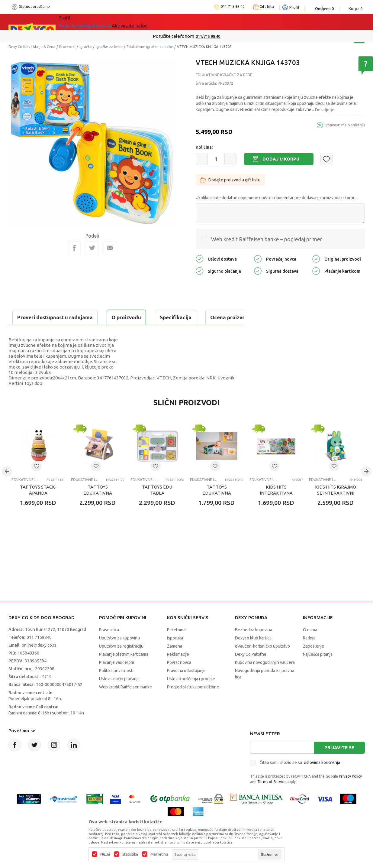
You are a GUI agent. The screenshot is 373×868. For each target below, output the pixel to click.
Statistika (130, 854)
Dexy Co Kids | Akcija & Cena (32, 47)
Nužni (105, 854)
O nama (310, 645)
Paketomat (177, 645)
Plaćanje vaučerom (117, 678)
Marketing (159, 854)
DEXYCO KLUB (143, 22)
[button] (326, 159)
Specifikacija (82, 317)
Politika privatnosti (116, 686)
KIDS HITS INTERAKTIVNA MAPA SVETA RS (276, 508)
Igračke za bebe (109, 47)
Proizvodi (67, 47)
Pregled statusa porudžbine (193, 702)
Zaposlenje (314, 661)
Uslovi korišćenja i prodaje (191, 694)
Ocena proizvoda (137, 317)
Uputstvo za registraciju (121, 661)
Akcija (111, 22)
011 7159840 (39, 652)
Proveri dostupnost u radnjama (56, 332)
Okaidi (177, 22)
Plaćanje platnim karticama (124, 669)
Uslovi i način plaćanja (119, 694)
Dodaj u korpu (281, 159)
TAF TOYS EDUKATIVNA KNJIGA (98, 508)
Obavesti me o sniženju (345, 125)
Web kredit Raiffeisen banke (125, 702)
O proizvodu (33, 317)
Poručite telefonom (174, 36)
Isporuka (175, 653)
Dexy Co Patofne (251, 669)
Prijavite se (339, 763)
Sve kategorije (79, 22)
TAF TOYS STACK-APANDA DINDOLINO (38, 508)
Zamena (175, 661)
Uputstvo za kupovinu (119, 653)
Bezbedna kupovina (254, 645)
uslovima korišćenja (322, 778)
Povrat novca (179, 678)
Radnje (309, 653)
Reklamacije (178, 669)
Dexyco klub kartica (253, 653)
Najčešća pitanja (318, 669)
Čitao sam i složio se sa (300, 778)
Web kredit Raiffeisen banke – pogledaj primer (267, 239)
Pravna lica (109, 645)
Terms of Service (272, 797)
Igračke (86, 47)
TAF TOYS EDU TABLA (157, 505)
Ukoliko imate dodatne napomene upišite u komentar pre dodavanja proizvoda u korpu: (276, 198)
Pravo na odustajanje (186, 686)
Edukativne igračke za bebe (150, 47)
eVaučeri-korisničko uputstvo (262, 661)
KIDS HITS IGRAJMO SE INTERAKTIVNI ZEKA (336, 508)
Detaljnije (325, 110)
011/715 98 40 (208, 36)
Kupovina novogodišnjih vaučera (265, 678)
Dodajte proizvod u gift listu (230, 180)
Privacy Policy (350, 791)
